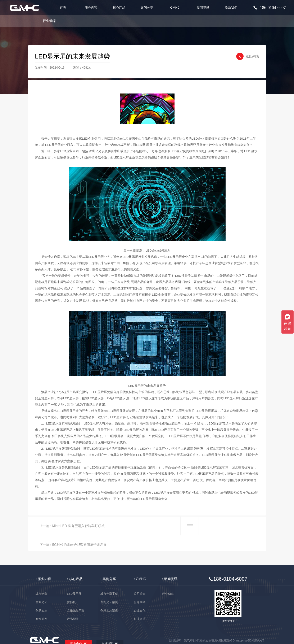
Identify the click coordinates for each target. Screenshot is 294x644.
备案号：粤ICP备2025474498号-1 (147, 641)
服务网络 (140, 587)
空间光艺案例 (109, 587)
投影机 (71, 587)
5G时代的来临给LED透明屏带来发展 (207, 526)
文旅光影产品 (76, 595)
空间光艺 (41, 587)
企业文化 (140, 595)
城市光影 (41, 579)
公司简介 (140, 579)
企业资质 (140, 604)
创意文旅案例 (109, 595)
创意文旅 (41, 595)
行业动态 (49, 21)
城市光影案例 (109, 579)
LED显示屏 (74, 579)
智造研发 (41, 604)
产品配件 (73, 604)
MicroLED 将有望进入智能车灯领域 (79, 526)
